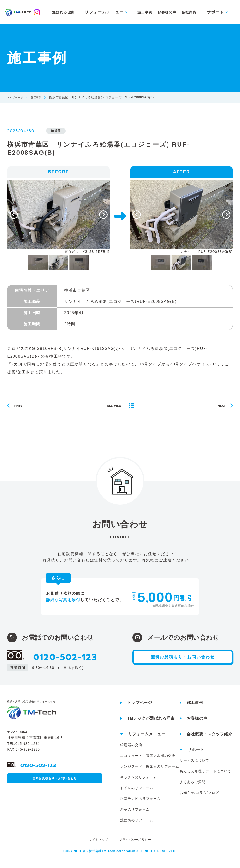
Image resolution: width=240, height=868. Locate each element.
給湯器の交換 (131, 750)
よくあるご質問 (193, 787)
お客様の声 (167, 12)
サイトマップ (99, 845)
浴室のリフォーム (135, 814)
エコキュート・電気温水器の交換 (148, 760)
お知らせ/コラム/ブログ (199, 798)
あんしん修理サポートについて (205, 776)
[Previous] (14, 215)
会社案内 (189, 12)
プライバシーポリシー (135, 845)
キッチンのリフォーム (139, 782)
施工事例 (145, 12)
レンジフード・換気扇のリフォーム (150, 771)
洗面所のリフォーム (137, 825)
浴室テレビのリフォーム (140, 803)
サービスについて (194, 765)
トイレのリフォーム (137, 793)
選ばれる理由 (63, 12)
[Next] (103, 215)
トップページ (17, 97)
